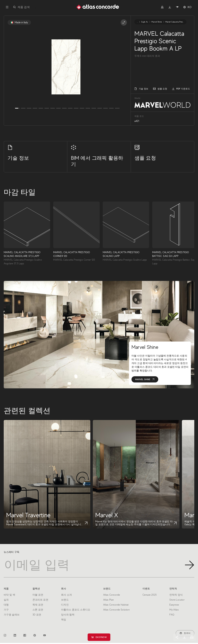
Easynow (99, 637)
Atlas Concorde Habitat (116, 605)
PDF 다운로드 (181, 89)
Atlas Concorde (112, 595)
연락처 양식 (176, 595)
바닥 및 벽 (9, 595)
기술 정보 (141, 89)
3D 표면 (37, 615)
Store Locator (177, 600)
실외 (6, 600)
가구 (6, 610)
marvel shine (157, 22)
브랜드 (65, 600)
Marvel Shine (145, 379)
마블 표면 (38, 595)
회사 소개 (67, 595)
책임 (64, 620)
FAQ (172, 615)
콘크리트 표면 (40, 600)
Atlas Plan (109, 600)
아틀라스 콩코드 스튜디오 (76, 610)
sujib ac (145, 22)
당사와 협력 (68, 615)
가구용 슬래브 (12, 615)
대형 (6, 605)
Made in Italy (19, 22)
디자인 (65, 605)
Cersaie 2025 (150, 595)
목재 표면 (38, 605)
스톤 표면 (38, 610)
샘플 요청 (160, 89)
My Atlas (174, 610)
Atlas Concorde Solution (116, 610)
